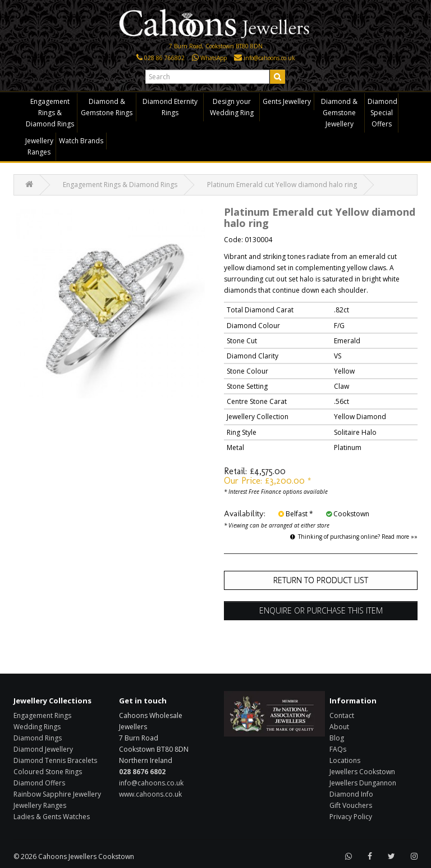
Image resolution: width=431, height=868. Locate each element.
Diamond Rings (38, 738)
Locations (345, 760)
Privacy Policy (351, 817)
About (339, 727)
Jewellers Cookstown (362, 772)
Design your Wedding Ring (232, 107)
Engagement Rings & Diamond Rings (50, 113)
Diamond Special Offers (382, 113)
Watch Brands (81, 141)
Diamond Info (351, 794)
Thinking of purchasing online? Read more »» (354, 537)
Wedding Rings (37, 727)
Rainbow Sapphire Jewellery (57, 794)
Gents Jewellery (287, 101)
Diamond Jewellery (43, 749)
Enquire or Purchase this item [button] (321, 610)
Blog (337, 738)
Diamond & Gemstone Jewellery (339, 113)
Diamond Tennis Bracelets (55, 760)
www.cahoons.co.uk (150, 794)
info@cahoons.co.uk (151, 783)
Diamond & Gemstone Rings (107, 107)
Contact (342, 715)
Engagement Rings (42, 715)
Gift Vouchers (351, 805)
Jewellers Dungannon (363, 783)
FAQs (338, 749)
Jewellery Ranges (39, 146)
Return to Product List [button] (321, 580)
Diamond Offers (39, 783)
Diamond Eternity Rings (170, 107)
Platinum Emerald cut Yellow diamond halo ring (282, 185)
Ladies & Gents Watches (52, 817)
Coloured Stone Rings (48, 772)
